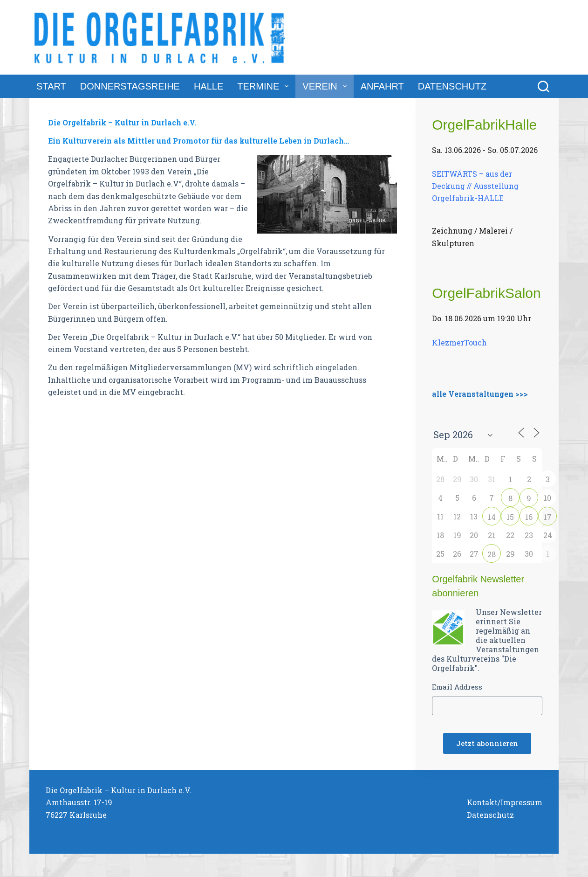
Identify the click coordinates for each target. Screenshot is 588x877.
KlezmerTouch (459, 342)
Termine (265, 86)
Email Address (457, 687)
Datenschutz (452, 86)
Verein (326, 86)
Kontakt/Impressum (505, 802)
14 (492, 517)
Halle (209, 86)
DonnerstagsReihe (130, 86)
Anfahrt (382, 86)
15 (510, 517)
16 (529, 517)
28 (492, 554)
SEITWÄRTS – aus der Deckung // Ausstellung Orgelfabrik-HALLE (475, 186)
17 (548, 517)
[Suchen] (544, 86)
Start (51, 86)
